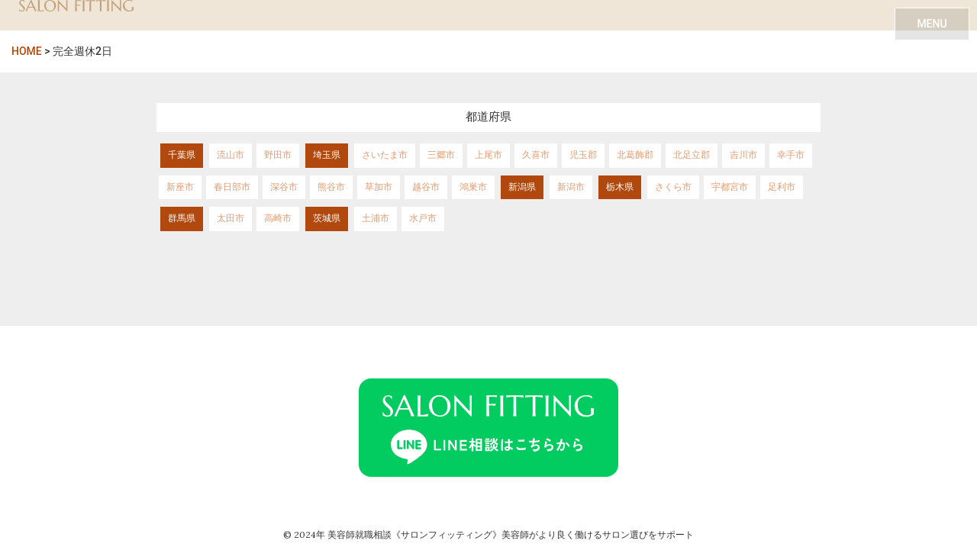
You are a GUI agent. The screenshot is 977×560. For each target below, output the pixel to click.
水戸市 (423, 218)
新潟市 (571, 187)
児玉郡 (583, 155)
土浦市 (376, 218)
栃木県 (620, 187)
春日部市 (232, 187)
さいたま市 (385, 155)
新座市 (180, 187)
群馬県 (182, 218)
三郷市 (441, 155)
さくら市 (673, 187)
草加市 (379, 187)
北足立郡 (692, 155)
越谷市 (426, 187)
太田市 (231, 218)
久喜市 (536, 155)
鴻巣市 (473, 187)
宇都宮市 (730, 187)
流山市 (231, 155)
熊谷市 (331, 187)
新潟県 (522, 187)
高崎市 (278, 218)
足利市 (782, 187)
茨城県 (327, 218)
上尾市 (488, 155)
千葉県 (182, 155)
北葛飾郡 (635, 155)
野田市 (278, 155)
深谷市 (284, 187)
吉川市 (743, 155)
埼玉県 (327, 155)
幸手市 (791, 155)
